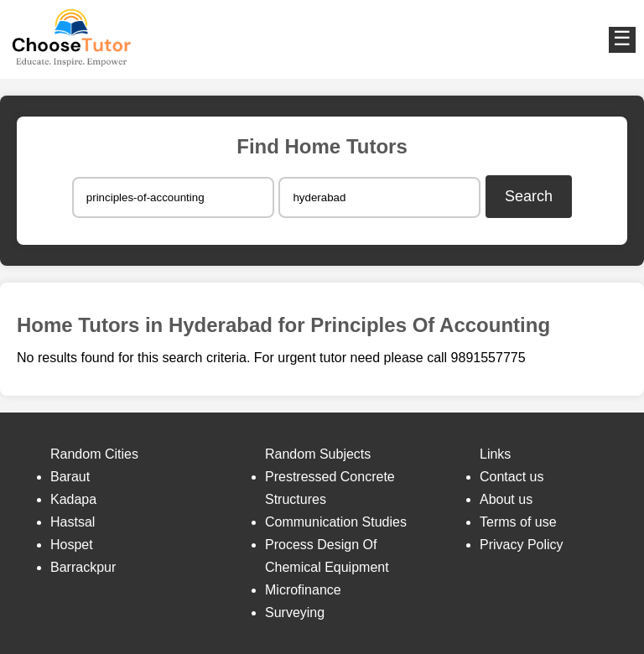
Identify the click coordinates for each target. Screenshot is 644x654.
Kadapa (73, 499)
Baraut (70, 477)
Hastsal (73, 522)
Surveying (295, 612)
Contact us (512, 477)
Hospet (72, 545)
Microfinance (303, 590)
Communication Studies (336, 522)
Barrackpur (83, 567)
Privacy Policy (522, 545)
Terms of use (518, 522)
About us (506, 499)
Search (529, 196)
